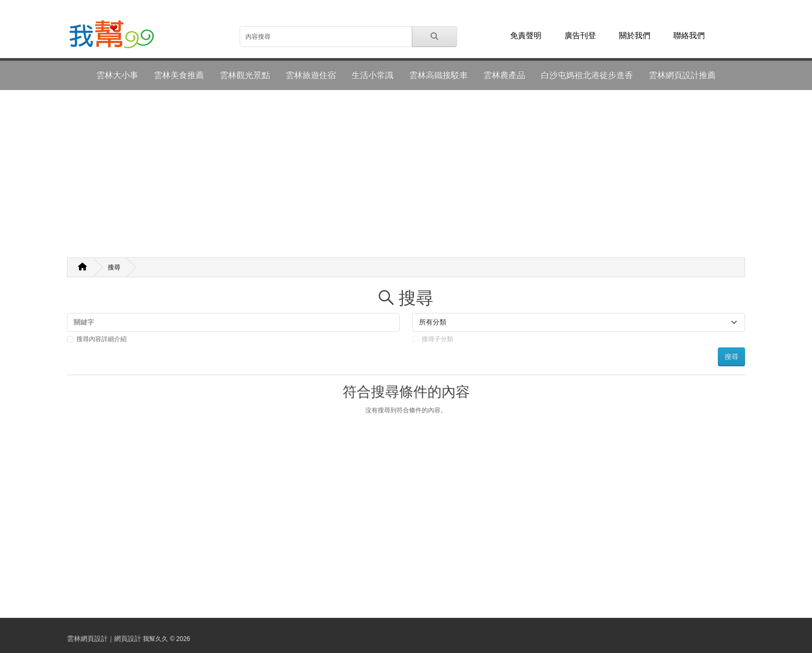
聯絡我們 (689, 36)
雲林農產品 (504, 75)
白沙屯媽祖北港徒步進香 (587, 75)
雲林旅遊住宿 (311, 75)
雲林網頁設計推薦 (682, 75)
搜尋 (114, 267)
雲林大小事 (117, 75)
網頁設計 (128, 639)
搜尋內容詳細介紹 (101, 339)
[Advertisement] (406, 174)
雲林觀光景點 (245, 75)
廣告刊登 (580, 36)
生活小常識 (373, 75)
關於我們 (635, 36)
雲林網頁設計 (87, 639)
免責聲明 (526, 36)
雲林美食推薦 (179, 75)
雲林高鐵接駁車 (438, 75)
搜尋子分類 (437, 339)
